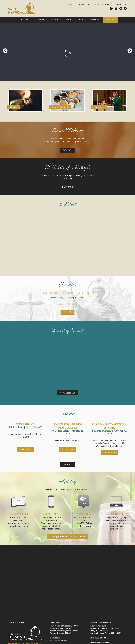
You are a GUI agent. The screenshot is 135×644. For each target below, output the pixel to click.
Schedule (67, 150)
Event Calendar (102, 5)
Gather (41, 20)
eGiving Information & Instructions (68, 536)
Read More (26, 450)
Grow (55, 20)
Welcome (25, 20)
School (110, 20)
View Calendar (67, 393)
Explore (95, 20)
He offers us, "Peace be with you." (68, 293)
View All (67, 312)
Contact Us (84, 5)
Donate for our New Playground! (67, 426)
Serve (68, 20)
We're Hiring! (26, 424)
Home (70, 5)
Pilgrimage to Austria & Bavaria (109, 426)
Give (81, 20)
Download (73, 304)
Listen (60, 304)
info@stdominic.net (102, 643)
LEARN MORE (68, 187)
